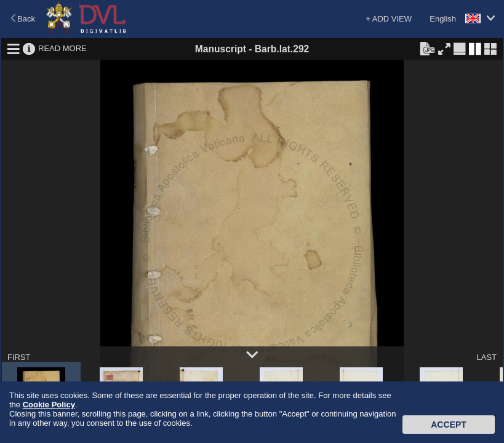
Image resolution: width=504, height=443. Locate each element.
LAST (486, 357)
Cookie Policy (49, 405)
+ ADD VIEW (389, 19)
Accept (449, 425)
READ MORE (62, 48)
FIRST (19, 357)
